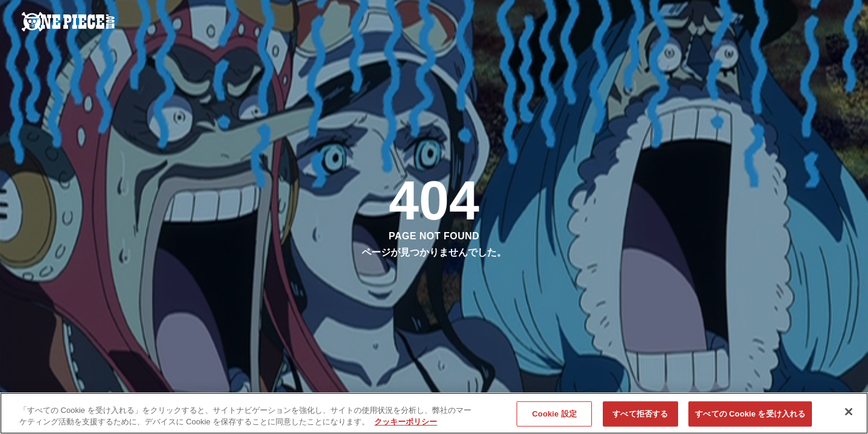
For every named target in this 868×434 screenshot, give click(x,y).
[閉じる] (849, 412)
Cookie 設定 (555, 414)
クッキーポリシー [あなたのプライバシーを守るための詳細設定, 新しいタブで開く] (406, 422)
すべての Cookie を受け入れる (750, 414)
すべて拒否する (640, 414)
